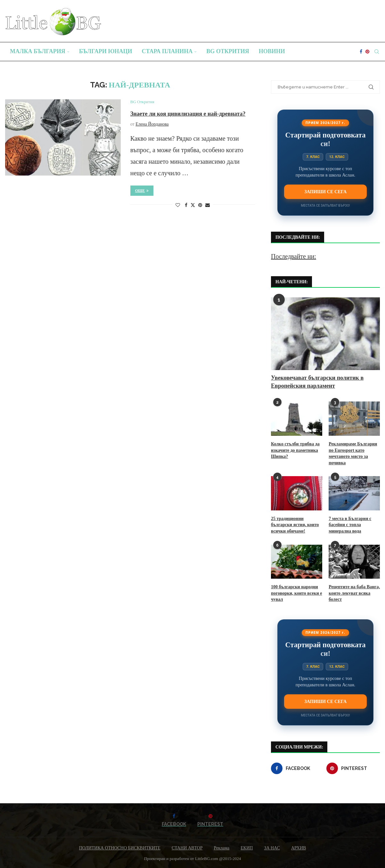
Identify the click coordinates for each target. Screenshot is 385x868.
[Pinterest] (367, 52)
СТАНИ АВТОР (187, 848)
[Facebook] (361, 52)
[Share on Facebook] (186, 205)
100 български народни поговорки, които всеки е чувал (296, 593)
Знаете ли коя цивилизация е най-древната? (188, 114)
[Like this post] (178, 205)
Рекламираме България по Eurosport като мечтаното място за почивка (353, 453)
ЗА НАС (272, 848)
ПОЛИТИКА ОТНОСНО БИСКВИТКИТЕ (120, 848)
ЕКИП (247, 848)
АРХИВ (299, 848)
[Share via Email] (208, 205)
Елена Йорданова (152, 124)
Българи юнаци (106, 51)
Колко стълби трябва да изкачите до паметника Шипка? (295, 450)
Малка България (38, 51)
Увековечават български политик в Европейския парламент (317, 382)
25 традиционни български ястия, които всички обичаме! (295, 525)
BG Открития (228, 51)
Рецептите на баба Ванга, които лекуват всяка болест (354, 593)
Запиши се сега (325, 192)
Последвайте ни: (294, 256)
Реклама (221, 848)
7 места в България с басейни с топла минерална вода (350, 525)
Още (142, 191)
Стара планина (167, 51)
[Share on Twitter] (193, 205)
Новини (272, 51)
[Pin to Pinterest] (200, 205)
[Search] (377, 52)
